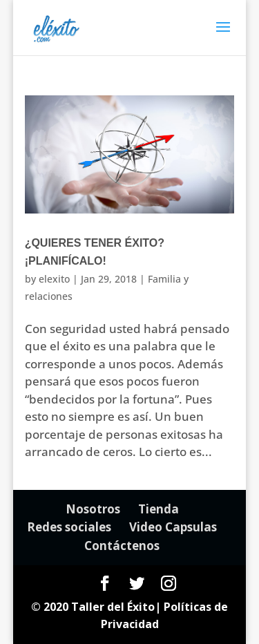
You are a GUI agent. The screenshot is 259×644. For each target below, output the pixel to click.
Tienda (159, 509)
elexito (54, 279)
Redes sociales (69, 527)
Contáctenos (122, 546)
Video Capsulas (173, 527)
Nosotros (93, 509)
